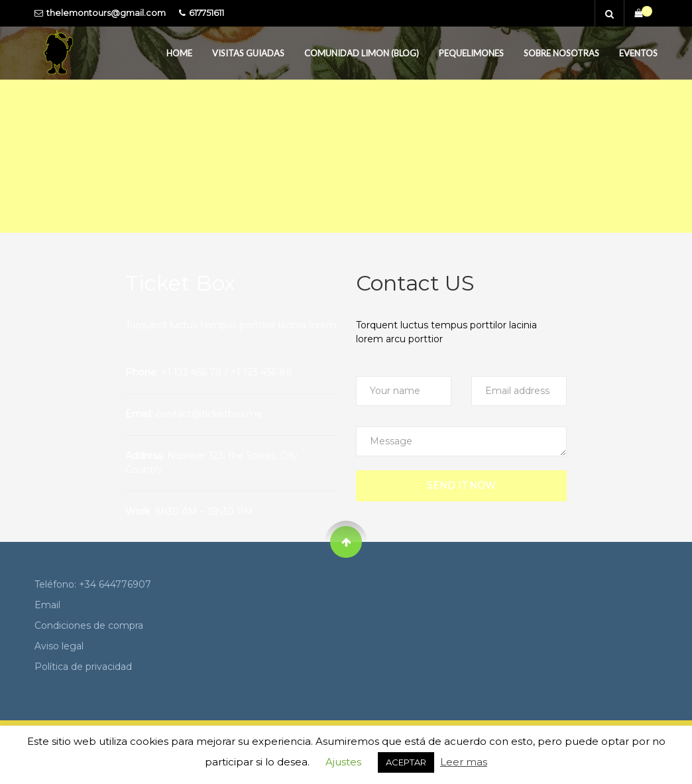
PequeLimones (471, 53)
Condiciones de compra (89, 625)
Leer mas (464, 762)
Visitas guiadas (248, 53)
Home (179, 53)
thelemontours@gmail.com (106, 13)
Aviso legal (59, 646)
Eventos (638, 53)
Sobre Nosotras (561, 53)
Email (47, 605)
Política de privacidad (83, 667)
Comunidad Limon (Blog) (362, 53)
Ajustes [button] (343, 762)
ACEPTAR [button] (406, 762)
